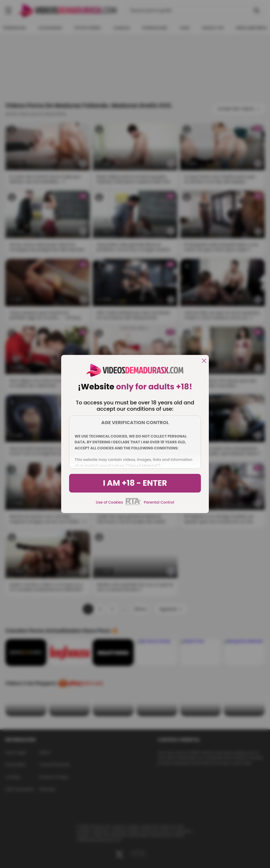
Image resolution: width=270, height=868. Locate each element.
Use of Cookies (110, 502)
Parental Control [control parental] (159, 502)
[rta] (133, 504)
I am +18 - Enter (135, 483)
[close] (204, 361)
